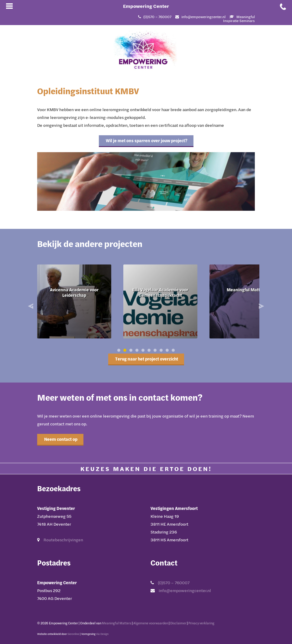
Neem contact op (60, 439)
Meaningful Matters (117, 623)
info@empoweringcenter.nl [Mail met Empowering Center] (203, 17)
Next (261, 306)
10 (173, 350)
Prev (31, 306)
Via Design (102, 634)
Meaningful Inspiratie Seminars (239, 19)
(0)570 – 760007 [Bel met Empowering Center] (157, 17)
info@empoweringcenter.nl (185, 590)
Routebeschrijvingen (63, 540)
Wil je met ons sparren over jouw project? (146, 141)
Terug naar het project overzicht (146, 359)
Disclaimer (178, 623)
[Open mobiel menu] (9, 6)
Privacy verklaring (201, 623)
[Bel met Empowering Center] (283, 6)
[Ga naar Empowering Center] (146, 50)
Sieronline (73, 634)
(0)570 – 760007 (174, 583)
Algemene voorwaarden (151, 623)
